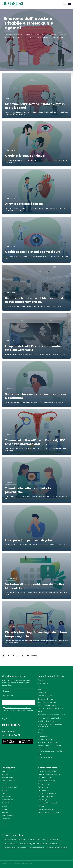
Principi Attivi (6, 803)
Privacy (40, 730)
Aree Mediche (42, 693)
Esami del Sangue (8, 778)
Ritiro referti (42, 754)
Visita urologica (43, 800)
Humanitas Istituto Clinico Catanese (57, 847)
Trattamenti (6, 819)
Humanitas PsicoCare (45, 699)
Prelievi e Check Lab (45, 696)
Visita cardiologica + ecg (46, 781)
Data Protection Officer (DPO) (48, 742)
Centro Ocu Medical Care (47, 705)
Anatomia (5, 774)
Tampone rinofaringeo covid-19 (49, 774)
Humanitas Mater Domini (10, 843)
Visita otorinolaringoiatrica (47, 793)
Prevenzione (6, 797)
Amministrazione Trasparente (48, 721)
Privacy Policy (43, 736)
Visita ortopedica (44, 790)
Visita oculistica (43, 787)
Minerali (4, 793)
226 (22, 656)
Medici (40, 689)
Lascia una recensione (45, 757)
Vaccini (4, 822)
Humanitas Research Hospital (37, 839)
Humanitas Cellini (54, 843)
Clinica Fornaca (23, 847)
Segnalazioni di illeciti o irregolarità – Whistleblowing (50, 725)
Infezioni (5, 784)
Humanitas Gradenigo (9, 847)
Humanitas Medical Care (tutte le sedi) (14, 839)
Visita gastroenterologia (46, 797)
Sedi (39, 686)
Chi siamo (41, 680)
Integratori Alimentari (9, 787)
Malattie (5, 790)
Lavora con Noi (43, 683)
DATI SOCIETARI (28, 863)
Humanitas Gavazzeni (40, 843)
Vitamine (5, 825)
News (40, 712)
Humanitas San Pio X (54, 839)
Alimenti (5, 771)
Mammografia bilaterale (46, 809)
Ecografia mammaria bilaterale (48, 812)
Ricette (4, 806)
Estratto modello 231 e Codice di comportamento (49, 747)
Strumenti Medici (8, 816)
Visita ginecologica (44, 784)
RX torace (41, 806)
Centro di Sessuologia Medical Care (50, 708)
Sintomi (4, 809)
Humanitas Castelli (25, 843)
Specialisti (5, 812)
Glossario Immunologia (10, 781)
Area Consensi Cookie (45, 739)
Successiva (32, 656)
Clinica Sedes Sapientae (37, 847)
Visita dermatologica (45, 778)
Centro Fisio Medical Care (47, 702)
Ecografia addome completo (48, 803)
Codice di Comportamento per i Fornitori (52, 751)
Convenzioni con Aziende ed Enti (49, 718)
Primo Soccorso (7, 800)
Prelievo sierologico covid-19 (48, 771)
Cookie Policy (42, 733)
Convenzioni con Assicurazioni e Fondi (51, 715)
